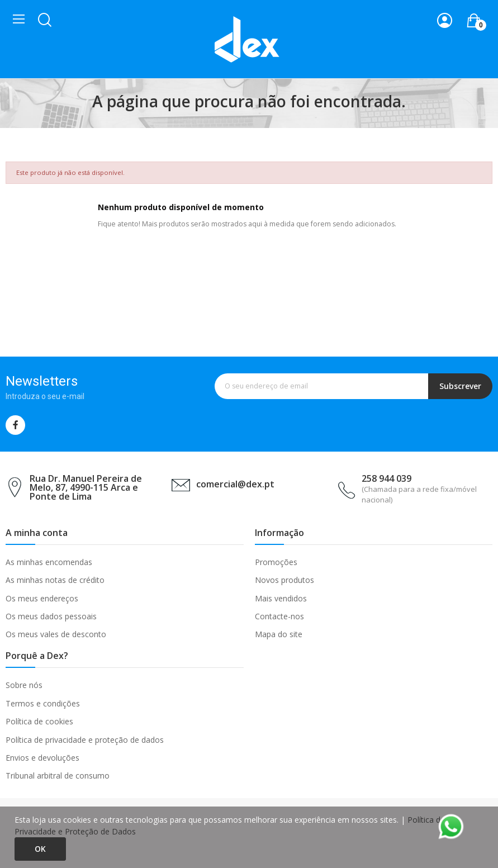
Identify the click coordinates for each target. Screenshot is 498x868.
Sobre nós (24, 685)
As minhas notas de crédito (55, 580)
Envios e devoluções (42, 758)
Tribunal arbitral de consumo (58, 775)
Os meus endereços (42, 598)
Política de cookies (39, 721)
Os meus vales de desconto (56, 634)
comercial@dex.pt (235, 484)
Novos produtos (284, 580)
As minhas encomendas (49, 562)
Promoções (276, 562)
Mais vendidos (281, 598)
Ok (40, 849)
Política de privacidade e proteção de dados (85, 740)
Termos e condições (43, 703)
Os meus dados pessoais (51, 616)
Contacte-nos (279, 616)
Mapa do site (279, 634)
